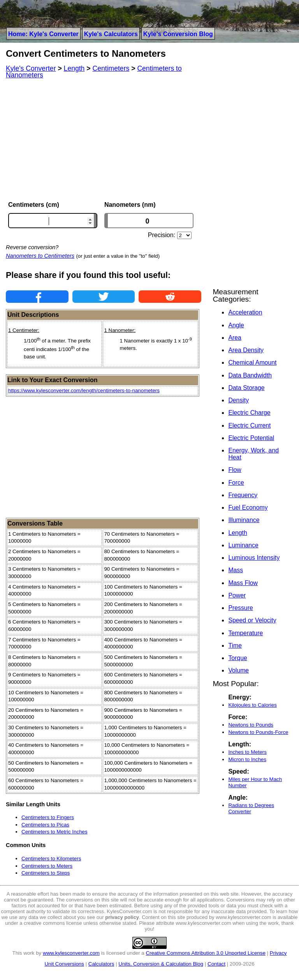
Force (236, 483)
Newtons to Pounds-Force (258, 732)
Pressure (240, 608)
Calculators (101, 964)
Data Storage (246, 388)
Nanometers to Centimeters (40, 256)
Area (235, 338)
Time (235, 645)
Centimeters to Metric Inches (55, 832)
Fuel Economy (248, 507)
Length (237, 533)
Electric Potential (251, 438)
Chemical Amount (252, 362)
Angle (236, 325)
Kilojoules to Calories (252, 705)
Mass (236, 570)
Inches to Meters (247, 752)
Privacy (278, 953)
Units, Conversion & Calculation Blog (161, 964)
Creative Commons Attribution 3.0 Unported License (205, 953)
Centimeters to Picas (45, 825)
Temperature (245, 633)
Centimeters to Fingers (48, 817)
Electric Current (249, 425)
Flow (235, 470)
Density (238, 400)
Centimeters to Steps (46, 873)
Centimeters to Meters (47, 866)
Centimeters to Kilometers (51, 859)
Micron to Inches (247, 759)
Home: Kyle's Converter (43, 34)
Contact (216, 964)
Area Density (246, 350)
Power (237, 595)
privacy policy (122, 917)
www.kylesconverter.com (71, 953)
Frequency (243, 495)
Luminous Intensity (254, 558)
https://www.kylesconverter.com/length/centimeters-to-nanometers (84, 390)
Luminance (243, 545)
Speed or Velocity (252, 620)
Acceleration (245, 312)
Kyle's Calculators (111, 34)
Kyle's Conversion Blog (178, 34)
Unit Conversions (64, 964)
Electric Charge (249, 413)
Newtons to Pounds (251, 725)
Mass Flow (243, 583)
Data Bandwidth (250, 375)
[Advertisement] (104, 140)
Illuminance (244, 520)
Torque (237, 658)
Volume (238, 670)
